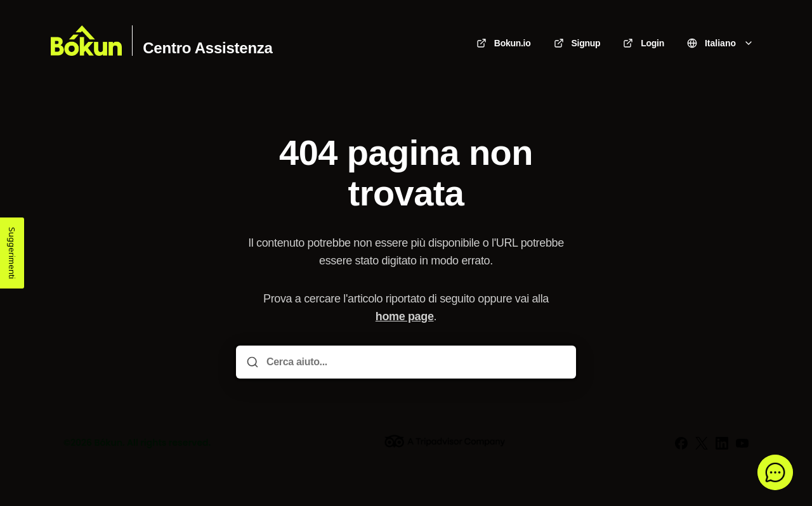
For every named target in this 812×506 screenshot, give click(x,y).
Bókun (108, 443)
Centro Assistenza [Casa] (207, 48)
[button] (775, 472)
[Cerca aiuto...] (415, 362)
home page (405, 316)
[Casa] (86, 41)
